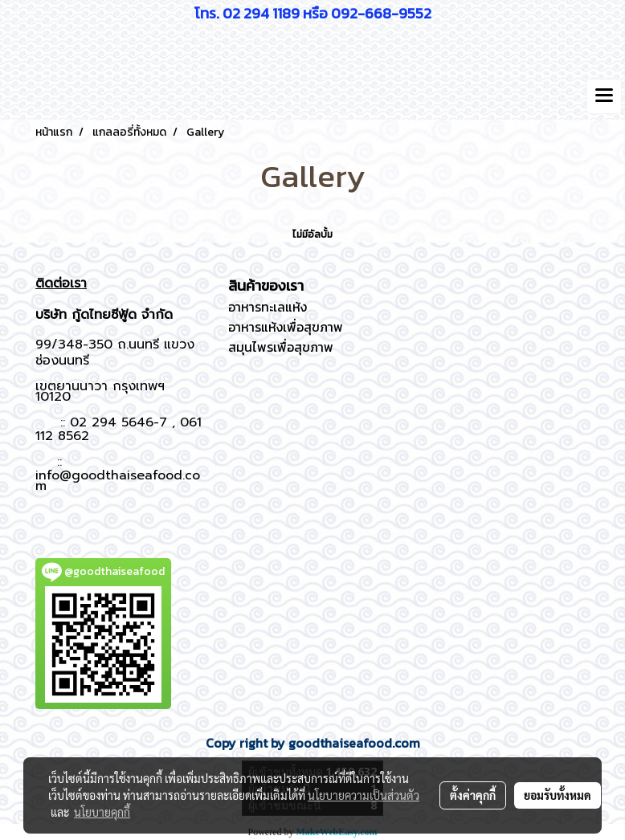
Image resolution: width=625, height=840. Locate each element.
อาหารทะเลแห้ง (268, 307)
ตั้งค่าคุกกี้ (473, 795)
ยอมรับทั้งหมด (558, 795)
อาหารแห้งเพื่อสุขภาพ (286, 327)
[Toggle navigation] (604, 96)
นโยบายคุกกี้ (102, 812)
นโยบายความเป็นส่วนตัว (364, 795)
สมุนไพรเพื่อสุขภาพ (281, 347)
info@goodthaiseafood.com (118, 481)
